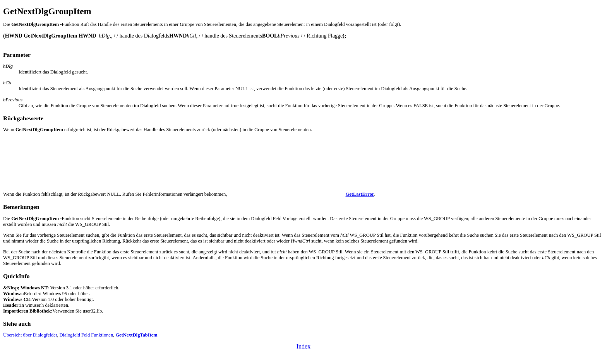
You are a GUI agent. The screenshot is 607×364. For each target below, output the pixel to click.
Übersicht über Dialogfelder (30, 335)
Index (303, 346)
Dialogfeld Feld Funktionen (87, 335)
